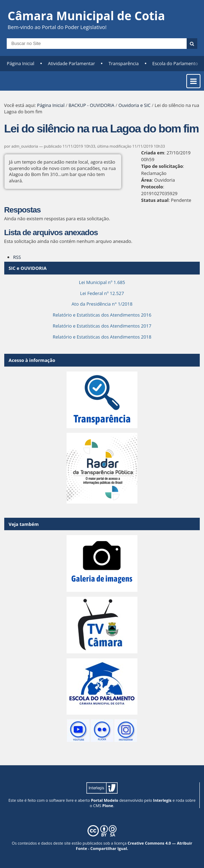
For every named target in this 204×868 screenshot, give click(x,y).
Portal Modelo (105, 800)
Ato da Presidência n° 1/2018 (102, 304)
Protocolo (152, 187)
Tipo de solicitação (162, 166)
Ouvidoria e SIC (134, 105)
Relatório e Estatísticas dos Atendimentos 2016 (102, 315)
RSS (17, 257)
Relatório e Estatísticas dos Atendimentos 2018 (102, 337)
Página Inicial (21, 63)
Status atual (155, 200)
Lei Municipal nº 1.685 (102, 282)
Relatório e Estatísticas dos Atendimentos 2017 (102, 326)
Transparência (124, 63)
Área (147, 180)
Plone (108, 805)
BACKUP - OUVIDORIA (91, 105)
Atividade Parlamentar (71, 63)
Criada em (153, 153)
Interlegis (162, 800)
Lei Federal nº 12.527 (102, 293)
